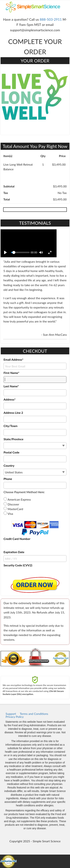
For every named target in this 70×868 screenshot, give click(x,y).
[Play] (5, 252)
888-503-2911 (51, 19)
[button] (35, 585)
